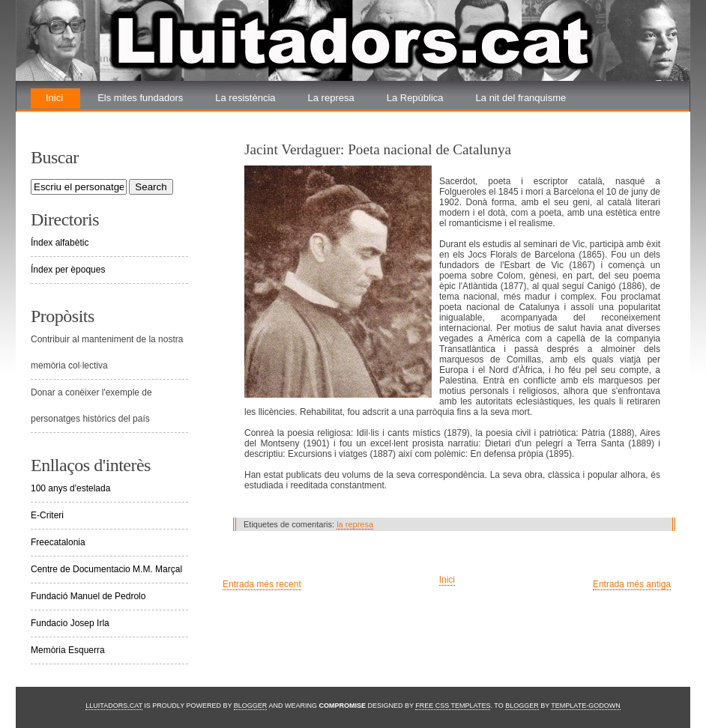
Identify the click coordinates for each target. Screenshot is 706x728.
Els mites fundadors (140, 98)
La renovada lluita (84, 118)
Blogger (251, 706)
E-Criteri (47, 515)
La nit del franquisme (521, 98)
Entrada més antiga (632, 584)
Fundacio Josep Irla (70, 623)
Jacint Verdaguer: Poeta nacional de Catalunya (378, 149)
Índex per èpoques (68, 270)
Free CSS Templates (453, 706)
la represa (355, 524)
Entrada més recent (262, 584)
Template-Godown (585, 706)
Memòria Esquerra (68, 650)
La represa (331, 98)
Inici (54, 98)
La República (415, 98)
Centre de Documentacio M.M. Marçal (106, 569)
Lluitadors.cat (114, 706)
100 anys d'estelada (70, 488)
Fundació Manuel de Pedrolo (88, 596)
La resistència (245, 98)
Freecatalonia (58, 542)
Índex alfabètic (60, 243)
